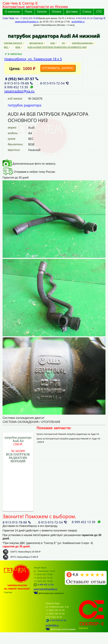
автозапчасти (36, 43)
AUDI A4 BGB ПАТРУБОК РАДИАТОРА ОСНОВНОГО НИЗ (57, 47)
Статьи (87, 12)
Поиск (28, 12)
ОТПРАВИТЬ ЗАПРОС (58, 68)
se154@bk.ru (78, 22)
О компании (12, 12)
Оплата (57, 12)
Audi (53, 43)
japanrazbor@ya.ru (19, 91)
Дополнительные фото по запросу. (29, 164)
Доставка (72, 12)
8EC (6, 47)
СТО (99, 12)
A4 (64, 43)
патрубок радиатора (82, 43)
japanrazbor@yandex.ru (27, 22)
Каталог (42, 12)
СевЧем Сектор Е (13, 43)
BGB (18, 47)
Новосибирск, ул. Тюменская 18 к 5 (33, 59)
